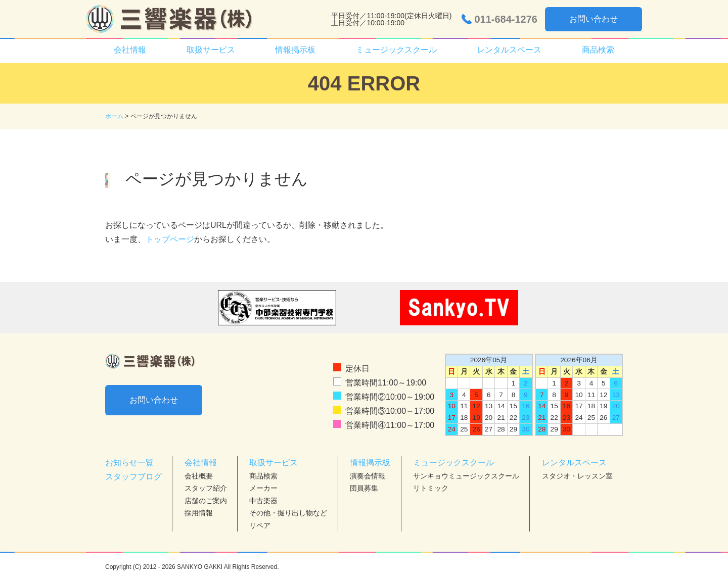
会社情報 (130, 50)
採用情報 (199, 513)
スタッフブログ (133, 477)
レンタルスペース (509, 50)
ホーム (114, 116)
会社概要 (199, 476)
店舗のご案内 (206, 501)
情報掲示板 (295, 50)
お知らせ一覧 (129, 463)
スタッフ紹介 (206, 488)
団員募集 (364, 488)
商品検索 (598, 50)
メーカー (263, 488)
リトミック (431, 488)
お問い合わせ (594, 19)
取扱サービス (211, 50)
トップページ (170, 239)
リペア (260, 525)
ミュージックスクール (396, 50)
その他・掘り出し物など (288, 513)
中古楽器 (263, 501)
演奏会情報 (368, 476)
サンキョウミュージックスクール (466, 476)
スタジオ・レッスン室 (577, 476)
